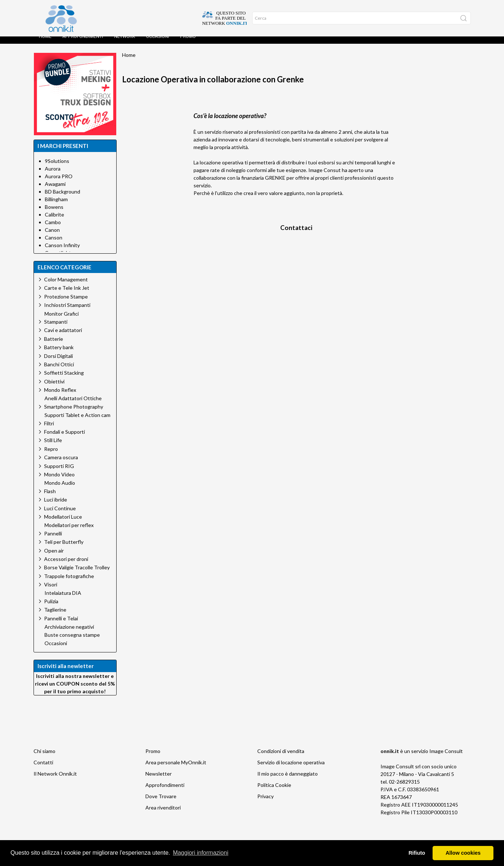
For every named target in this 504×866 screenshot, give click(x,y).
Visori (51, 592)
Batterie (54, 346)
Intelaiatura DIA (63, 600)
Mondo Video (59, 482)
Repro (51, 456)
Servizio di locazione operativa (291, 770)
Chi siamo (44, 758)
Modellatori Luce (63, 524)
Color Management (66, 287)
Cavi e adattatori (63, 337)
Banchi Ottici (59, 372)
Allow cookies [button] (463, 853)
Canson (54, 245)
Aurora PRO (59, 184)
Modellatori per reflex (69, 533)
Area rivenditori (163, 815)
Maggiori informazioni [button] (200, 853)
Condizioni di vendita (281, 758)
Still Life (53, 447)
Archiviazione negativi (69, 634)
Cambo (53, 229)
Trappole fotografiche (69, 583)
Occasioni (158, 44)
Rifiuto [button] (417, 853)
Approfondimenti (83, 44)
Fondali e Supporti (65, 439)
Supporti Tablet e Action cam (77, 422)
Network (125, 44)
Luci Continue (60, 516)
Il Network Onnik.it (55, 781)
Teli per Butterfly (64, 549)
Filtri (49, 431)
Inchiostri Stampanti (67, 312)
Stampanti (56, 329)
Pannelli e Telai (61, 626)
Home (45, 44)
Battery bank (59, 354)
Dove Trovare (161, 803)
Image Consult (446, 758)
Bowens (54, 214)
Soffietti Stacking (64, 380)
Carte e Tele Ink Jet (67, 295)
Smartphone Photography (74, 414)
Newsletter (159, 781)
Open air (54, 558)
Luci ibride (56, 507)
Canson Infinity (62, 252)
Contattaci (296, 235)
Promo (188, 44)
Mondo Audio (60, 490)
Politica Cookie (274, 792)
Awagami (55, 191)
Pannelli (53, 541)
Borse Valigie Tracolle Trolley (77, 575)
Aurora (53, 176)
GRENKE (275, 185)
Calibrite (54, 222)
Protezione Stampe (66, 304)
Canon (52, 237)
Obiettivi (54, 389)
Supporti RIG (59, 473)
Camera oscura (61, 465)
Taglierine (55, 617)
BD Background (62, 199)
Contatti (43, 770)
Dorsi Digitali (58, 363)
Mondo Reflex (60, 397)
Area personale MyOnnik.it (176, 770)
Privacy (265, 803)
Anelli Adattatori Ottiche (73, 406)
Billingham (56, 206)
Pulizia (51, 608)
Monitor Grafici (62, 321)
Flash (50, 498)
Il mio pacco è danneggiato (288, 781)
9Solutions (57, 168)
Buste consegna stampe (72, 642)
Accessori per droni (66, 566)
